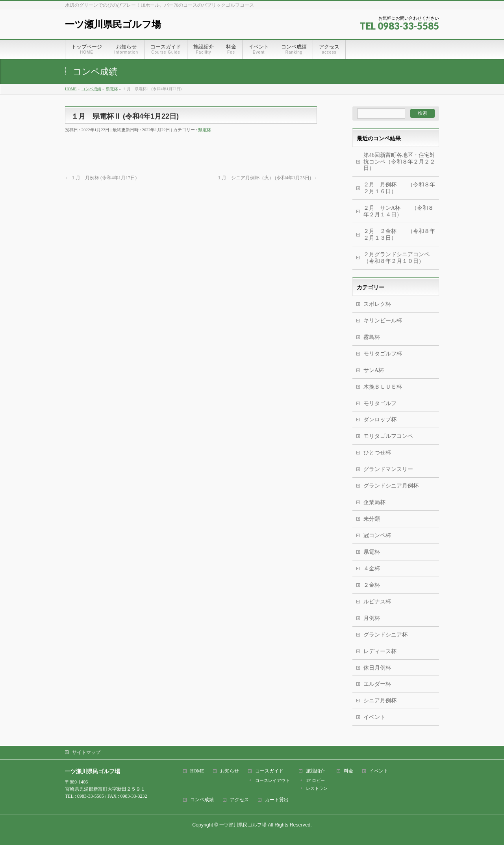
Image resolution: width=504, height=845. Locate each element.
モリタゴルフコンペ (388, 436)
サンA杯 (374, 370)
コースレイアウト (272, 780)
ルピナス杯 (377, 602)
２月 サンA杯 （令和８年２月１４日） (398, 211)
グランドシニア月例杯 (391, 486)
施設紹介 (315, 771)
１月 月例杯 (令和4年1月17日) (101, 178)
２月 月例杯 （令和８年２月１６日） (399, 188)
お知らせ (230, 771)
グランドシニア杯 (385, 635)
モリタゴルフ (380, 403)
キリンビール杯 (383, 321)
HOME (197, 771)
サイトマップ (86, 752)
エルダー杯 (377, 684)
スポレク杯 (377, 304)
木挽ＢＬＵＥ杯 (383, 387)
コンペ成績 (202, 800)
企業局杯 (374, 502)
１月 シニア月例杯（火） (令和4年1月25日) (267, 178)
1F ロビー (315, 780)
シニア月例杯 (380, 701)
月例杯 (372, 618)
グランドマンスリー (388, 469)
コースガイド (269, 771)
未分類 (372, 519)
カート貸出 (277, 800)
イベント (374, 717)
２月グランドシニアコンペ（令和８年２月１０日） (397, 258)
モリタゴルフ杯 (383, 354)
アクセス (239, 800)
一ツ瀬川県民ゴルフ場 (113, 24)
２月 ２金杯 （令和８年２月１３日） (399, 235)
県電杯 (205, 130)
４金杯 (372, 569)
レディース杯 (380, 651)
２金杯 (372, 585)
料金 (348, 771)
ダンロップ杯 (380, 420)
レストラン (317, 788)
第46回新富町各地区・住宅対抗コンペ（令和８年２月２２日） (399, 162)
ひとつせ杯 (377, 453)
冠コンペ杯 (377, 535)
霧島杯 (372, 337)
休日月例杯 (377, 668)
